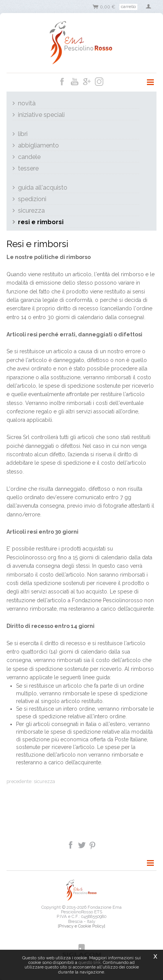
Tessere (28, 168)
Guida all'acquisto (43, 188)
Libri (23, 134)
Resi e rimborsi (41, 222)
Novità (27, 103)
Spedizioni (32, 199)
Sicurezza (31, 211)
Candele (29, 157)
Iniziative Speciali (41, 115)
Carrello (128, 7)
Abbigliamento (38, 145)
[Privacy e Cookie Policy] (81, 926)
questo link (90, 962)
